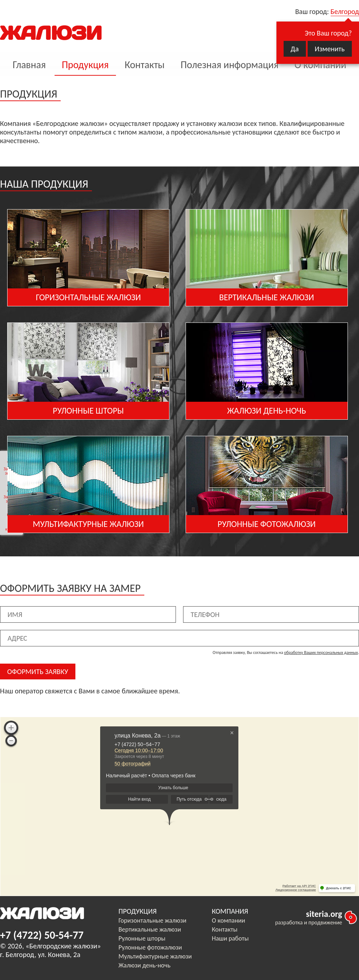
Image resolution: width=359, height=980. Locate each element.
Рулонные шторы (142, 938)
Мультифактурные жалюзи (155, 956)
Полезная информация (230, 65)
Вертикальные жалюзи (150, 929)
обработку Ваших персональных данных (321, 652)
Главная (29, 65)
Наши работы (230, 938)
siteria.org (324, 914)
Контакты (144, 65)
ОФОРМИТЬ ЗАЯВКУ (38, 672)
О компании (320, 65)
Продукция (85, 65)
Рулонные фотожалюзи (150, 947)
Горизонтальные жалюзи (152, 920)
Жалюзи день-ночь (144, 965)
